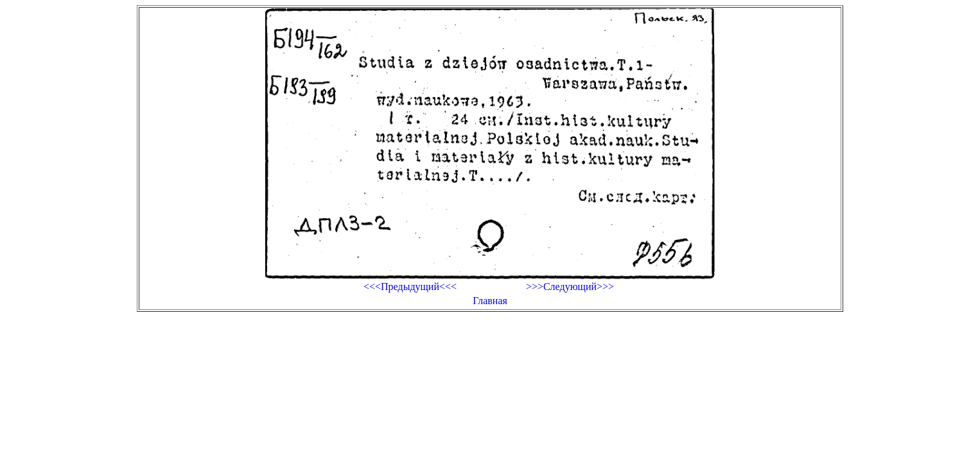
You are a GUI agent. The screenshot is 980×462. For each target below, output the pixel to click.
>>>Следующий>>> (570, 287)
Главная (490, 301)
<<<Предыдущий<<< (410, 287)
